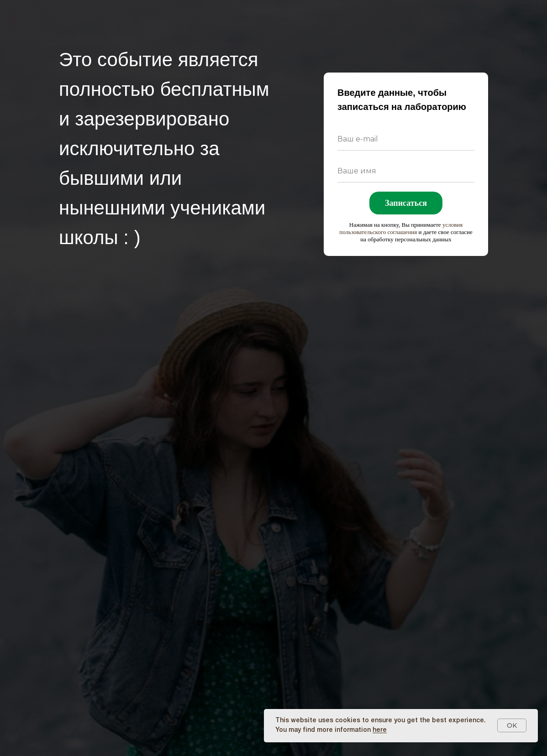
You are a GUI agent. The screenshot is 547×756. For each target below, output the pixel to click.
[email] (406, 139)
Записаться (406, 203)
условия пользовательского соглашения (401, 228)
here (380, 730)
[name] (406, 171)
